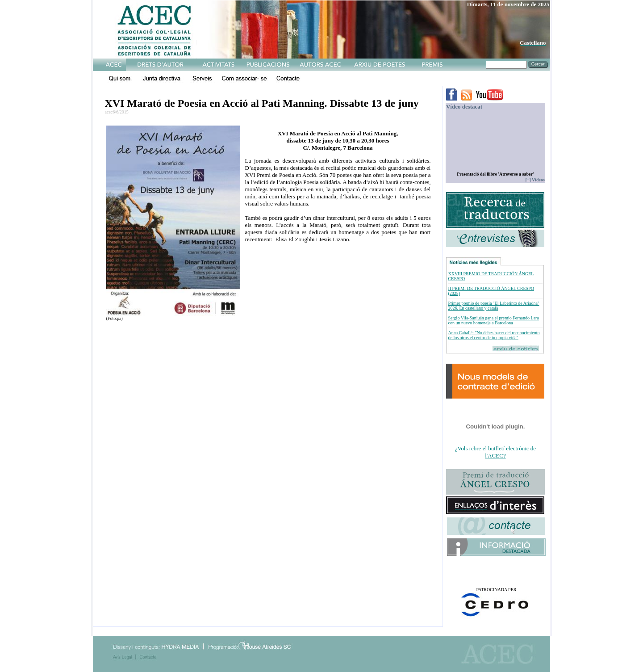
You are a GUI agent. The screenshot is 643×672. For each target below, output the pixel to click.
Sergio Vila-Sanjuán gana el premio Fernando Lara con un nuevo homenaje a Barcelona (493, 320)
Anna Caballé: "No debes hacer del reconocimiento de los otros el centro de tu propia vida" (494, 335)
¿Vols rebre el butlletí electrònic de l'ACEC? (495, 452)
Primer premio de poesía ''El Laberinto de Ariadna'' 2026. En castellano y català (493, 306)
